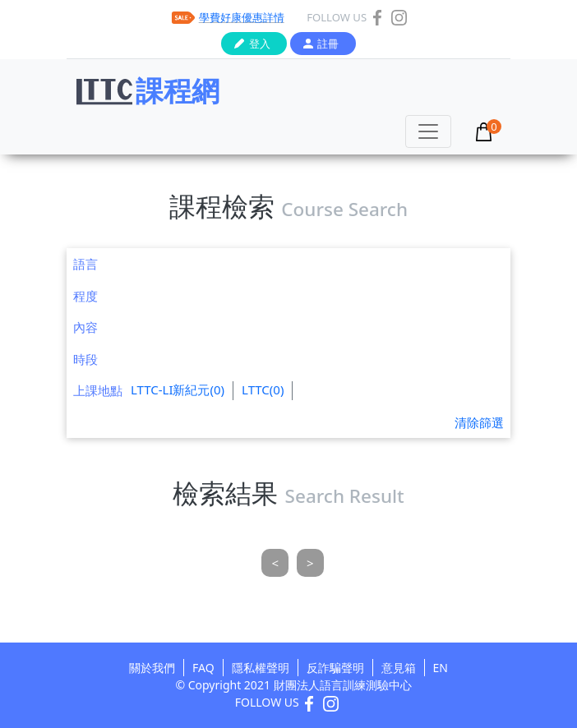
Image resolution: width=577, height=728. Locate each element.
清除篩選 (479, 422)
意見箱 (399, 668)
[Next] (310, 563)
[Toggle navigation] (428, 131)
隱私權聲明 (261, 668)
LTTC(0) (263, 389)
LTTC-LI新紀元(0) (178, 389)
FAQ (203, 668)
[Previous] (275, 563)
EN (441, 668)
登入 (260, 44)
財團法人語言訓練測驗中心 (343, 685)
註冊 (328, 44)
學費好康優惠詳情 (242, 17)
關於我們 (152, 668)
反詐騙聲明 (335, 668)
